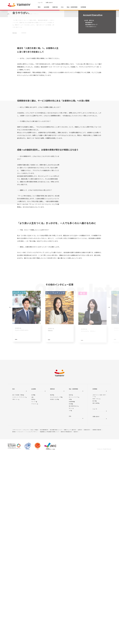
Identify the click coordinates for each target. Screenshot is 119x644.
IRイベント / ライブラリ (74, 588)
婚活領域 (52, 586)
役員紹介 (33, 590)
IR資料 (70, 590)
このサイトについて (17, 621)
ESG (62, 7)
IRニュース (71, 599)
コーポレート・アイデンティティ (19, 588)
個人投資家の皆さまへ (74, 597)
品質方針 (80, 621)
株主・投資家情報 (72, 7)
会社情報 (46, 7)
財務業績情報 (72, 593)
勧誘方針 (76, 623)
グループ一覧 (34, 593)
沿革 (32, 588)
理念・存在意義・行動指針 (18, 586)
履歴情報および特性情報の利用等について (50, 623)
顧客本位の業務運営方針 (66, 623)
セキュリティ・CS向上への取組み (31, 621)
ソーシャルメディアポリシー (32, 623)
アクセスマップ (35, 595)
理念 (39, 7)
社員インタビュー (96, 590)
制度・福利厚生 (96, 594)
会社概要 (33, 586)
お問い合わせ (49, 2)
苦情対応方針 (87, 621)
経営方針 (71, 586)
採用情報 (83, 7)
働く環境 (94, 592)
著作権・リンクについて (18, 623)
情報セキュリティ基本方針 (70, 621)
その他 (70, 602)
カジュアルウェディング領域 (56, 588)
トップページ (14, 14)
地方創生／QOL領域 (54, 590)
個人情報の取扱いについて (56, 621)
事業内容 (55, 7)
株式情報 (71, 595)
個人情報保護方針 (44, 621)
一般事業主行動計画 (96, 621)
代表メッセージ (16, 590)
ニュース (40, 2)
